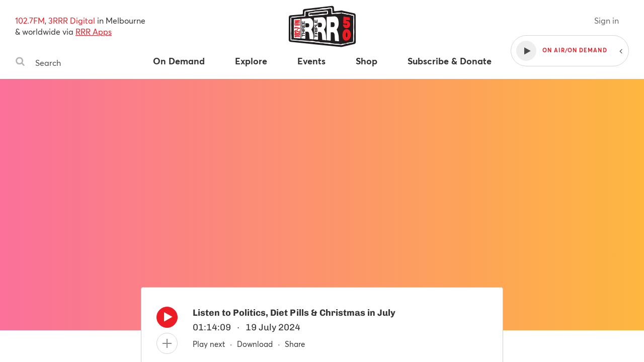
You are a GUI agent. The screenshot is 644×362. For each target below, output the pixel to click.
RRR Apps (94, 31)
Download (255, 344)
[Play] (167, 320)
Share (295, 344)
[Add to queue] (167, 343)
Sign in (607, 20)
